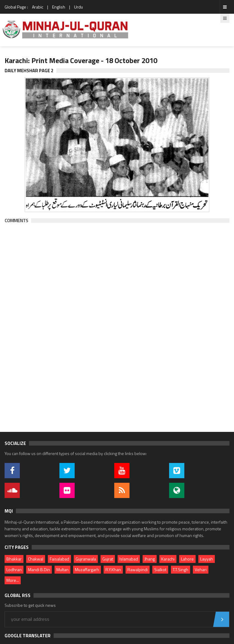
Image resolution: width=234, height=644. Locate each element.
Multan (62, 569)
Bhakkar (14, 559)
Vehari (201, 569)
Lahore (187, 559)
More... (13, 580)
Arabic (38, 7)
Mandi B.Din (39, 569)
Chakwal (36, 559)
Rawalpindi (138, 569)
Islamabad (129, 559)
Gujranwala (86, 559)
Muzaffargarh (87, 569)
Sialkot (160, 569)
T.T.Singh (181, 569)
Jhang (150, 559)
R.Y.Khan (113, 569)
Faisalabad (59, 559)
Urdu (78, 7)
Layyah (207, 559)
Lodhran (14, 569)
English (59, 7)
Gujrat (108, 559)
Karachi (168, 559)
